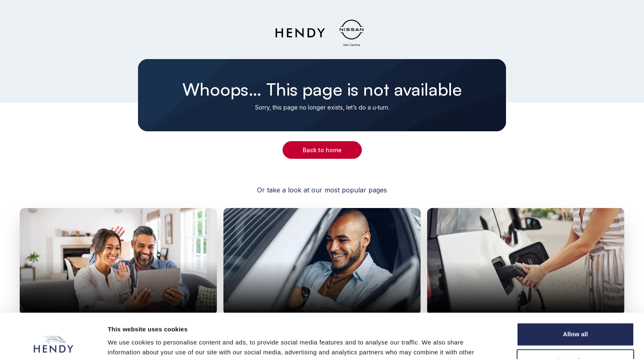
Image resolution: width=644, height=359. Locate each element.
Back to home (322, 150)
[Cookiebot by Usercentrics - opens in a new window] (53, 343)
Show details (127, 343)
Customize (576, 319)
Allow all (576, 292)
